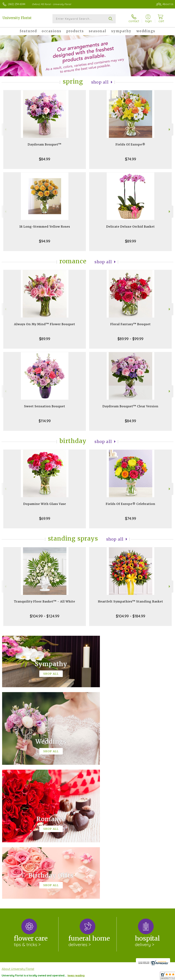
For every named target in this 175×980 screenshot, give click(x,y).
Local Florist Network (140, 977)
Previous (5, 129)
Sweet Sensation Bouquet (45, 406)
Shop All (100, 82)
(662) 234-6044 (17, 4)
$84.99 (45, 159)
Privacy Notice (115, 977)
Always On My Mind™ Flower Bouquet (45, 324)
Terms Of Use (95, 977)
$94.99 (45, 241)
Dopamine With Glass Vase (45, 504)
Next (170, 129)
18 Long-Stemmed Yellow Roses (45, 227)
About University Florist (18, 835)
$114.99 (45, 421)
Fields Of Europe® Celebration (131, 504)
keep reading (76, 842)
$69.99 (45, 518)
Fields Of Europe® (130, 144)
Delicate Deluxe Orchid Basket (131, 227)
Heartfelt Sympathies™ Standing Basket (131, 601)
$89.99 (131, 241)
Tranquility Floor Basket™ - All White (45, 601)
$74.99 (131, 159)
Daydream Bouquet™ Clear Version (130, 406)
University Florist (17, 18)
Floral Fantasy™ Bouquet (131, 324)
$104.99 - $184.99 (131, 616)
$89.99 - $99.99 (130, 339)
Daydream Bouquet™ (45, 144)
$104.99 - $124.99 (45, 616)
